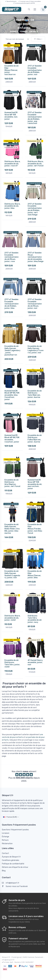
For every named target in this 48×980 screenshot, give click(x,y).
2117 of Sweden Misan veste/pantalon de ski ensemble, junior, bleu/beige (36, 257)
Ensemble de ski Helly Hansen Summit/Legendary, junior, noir (12, 574)
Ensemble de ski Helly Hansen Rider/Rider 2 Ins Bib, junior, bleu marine (12, 529)
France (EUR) (10, 817)
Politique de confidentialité (13, 864)
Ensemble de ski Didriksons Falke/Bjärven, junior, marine (35, 439)
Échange (6, 837)
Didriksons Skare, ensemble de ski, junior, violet (12, 618)
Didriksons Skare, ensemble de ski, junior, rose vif (12, 164)
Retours (5, 840)
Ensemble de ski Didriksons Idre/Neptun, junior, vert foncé (12, 483)
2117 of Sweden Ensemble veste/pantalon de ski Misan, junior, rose (12, 257)
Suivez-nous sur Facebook (15, 886)
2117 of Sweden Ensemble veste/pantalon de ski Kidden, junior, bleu (12, 304)
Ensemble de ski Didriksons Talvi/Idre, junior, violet (12, 663)
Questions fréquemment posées (15, 830)
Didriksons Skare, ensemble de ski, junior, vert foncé (36, 164)
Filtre (37, 39)
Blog (4, 871)
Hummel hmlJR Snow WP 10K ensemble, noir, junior (11, 116)
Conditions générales (11, 860)
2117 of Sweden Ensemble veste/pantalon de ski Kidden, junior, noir (35, 70)
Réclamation (7, 844)
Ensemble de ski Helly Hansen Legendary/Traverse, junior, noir (36, 349)
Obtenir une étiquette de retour (15, 867)
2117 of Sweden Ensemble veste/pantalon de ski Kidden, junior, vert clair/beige (35, 209)
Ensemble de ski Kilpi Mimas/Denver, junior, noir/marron (12, 70)
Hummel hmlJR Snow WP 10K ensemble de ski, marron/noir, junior (35, 484)
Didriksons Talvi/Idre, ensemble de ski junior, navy (35, 619)
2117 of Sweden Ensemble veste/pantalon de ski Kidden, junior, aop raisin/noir (35, 118)
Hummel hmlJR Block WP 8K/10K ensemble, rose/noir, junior (12, 439)
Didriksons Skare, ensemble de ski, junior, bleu (12, 206)
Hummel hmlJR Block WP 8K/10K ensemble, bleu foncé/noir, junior (12, 395)
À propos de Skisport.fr (11, 857)
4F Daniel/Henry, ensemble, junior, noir (35, 662)
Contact (5, 853)
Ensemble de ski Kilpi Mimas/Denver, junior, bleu (35, 574)
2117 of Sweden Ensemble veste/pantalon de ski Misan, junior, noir (35, 304)
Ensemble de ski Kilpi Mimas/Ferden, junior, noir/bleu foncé (35, 529)
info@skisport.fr (11, 883)
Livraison (6, 833)
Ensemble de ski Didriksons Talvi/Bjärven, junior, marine (35, 394)
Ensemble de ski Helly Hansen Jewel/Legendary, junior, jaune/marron (12, 351)
